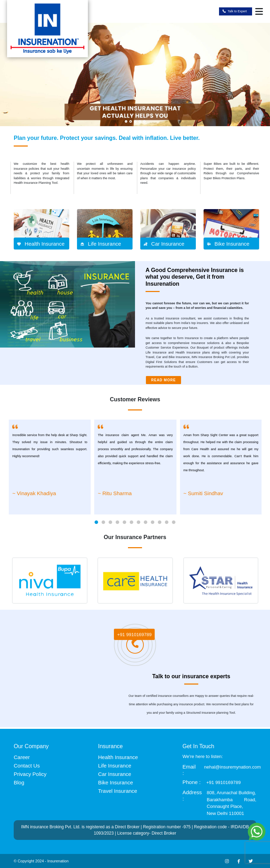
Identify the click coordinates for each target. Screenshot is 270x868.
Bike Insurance (115, 782)
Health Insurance (118, 757)
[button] (96, 522)
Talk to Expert (235, 12)
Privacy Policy (30, 774)
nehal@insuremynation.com (233, 767)
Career (22, 757)
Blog (19, 782)
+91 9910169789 (134, 635)
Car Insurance (115, 774)
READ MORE (163, 380)
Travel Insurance (118, 791)
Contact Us (27, 766)
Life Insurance (115, 766)
